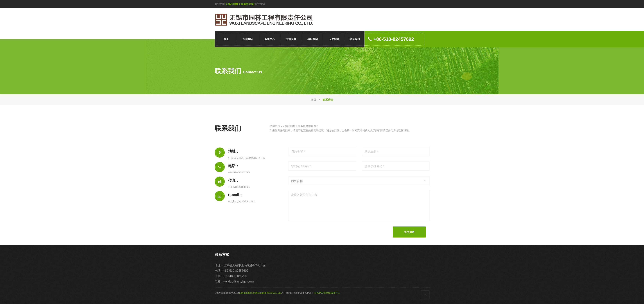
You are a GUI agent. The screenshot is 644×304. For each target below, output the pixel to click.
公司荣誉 (291, 39)
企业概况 (247, 39)
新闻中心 (270, 39)
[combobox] (359, 181)
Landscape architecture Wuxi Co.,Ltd (260, 293)
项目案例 (313, 39)
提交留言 (409, 232)
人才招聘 (334, 39)
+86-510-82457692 (391, 39)
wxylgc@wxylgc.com (242, 201)
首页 (226, 39)
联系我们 (355, 39)
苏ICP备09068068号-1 (327, 293)
